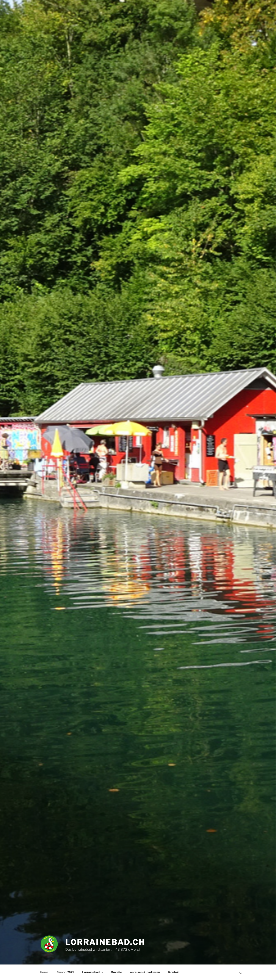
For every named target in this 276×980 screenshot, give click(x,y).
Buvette (116, 972)
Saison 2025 (65, 972)
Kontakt (174, 972)
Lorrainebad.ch (105, 942)
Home (44, 972)
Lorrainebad (93, 972)
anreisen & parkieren (145, 972)
